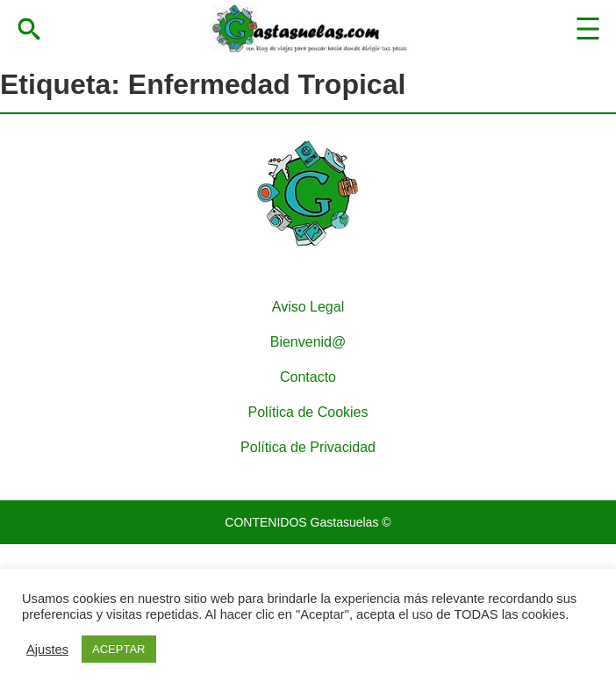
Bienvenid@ (308, 342)
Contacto (308, 377)
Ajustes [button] (47, 650)
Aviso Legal (308, 307)
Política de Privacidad (308, 447)
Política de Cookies (308, 412)
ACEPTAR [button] (118, 649)
